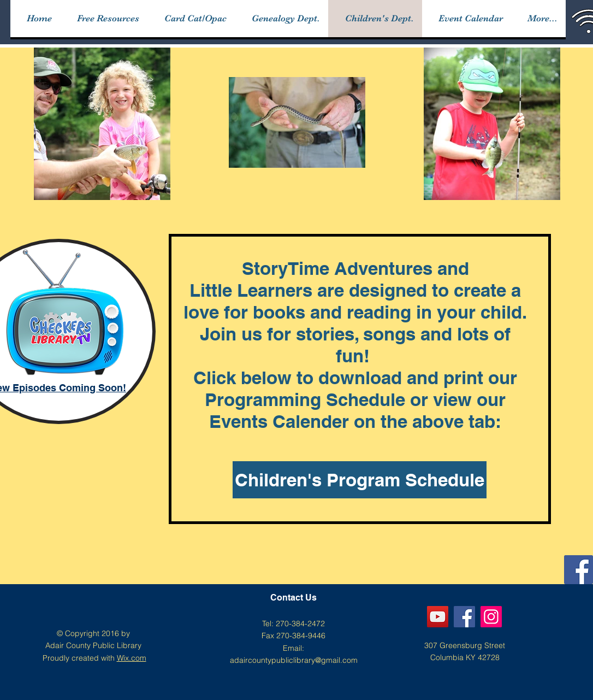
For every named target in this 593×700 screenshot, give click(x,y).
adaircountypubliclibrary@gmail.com (294, 660)
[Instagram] (491, 617)
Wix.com (132, 658)
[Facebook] (579, 570)
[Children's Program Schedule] (360, 480)
